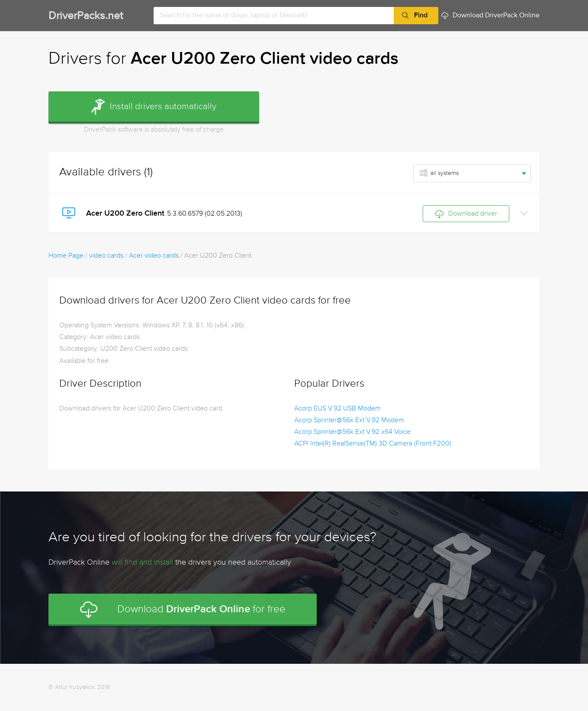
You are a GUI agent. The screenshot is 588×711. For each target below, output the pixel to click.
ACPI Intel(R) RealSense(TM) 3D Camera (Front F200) (373, 444)
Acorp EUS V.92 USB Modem (337, 409)
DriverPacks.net (86, 16)
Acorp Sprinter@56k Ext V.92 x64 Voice (352, 432)
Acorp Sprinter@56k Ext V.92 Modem (349, 420)
